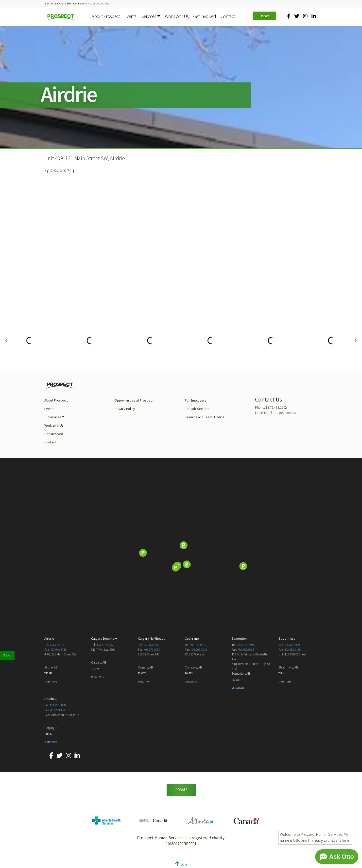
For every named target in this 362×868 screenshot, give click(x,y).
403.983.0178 (293, 650)
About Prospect (106, 16)
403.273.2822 (151, 645)
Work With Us (177, 16)
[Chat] (337, 857)
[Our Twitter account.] (297, 16)
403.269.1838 (58, 705)
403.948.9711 (58, 645)
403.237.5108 (104, 645)
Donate (265, 16)
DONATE (181, 790)
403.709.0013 (199, 650)
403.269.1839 (58, 710)
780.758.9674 (246, 650)
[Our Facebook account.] (289, 16)
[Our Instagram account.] (305, 16)
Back (7, 656)
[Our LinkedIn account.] (314, 16)
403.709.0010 (198, 645)
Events (130, 16)
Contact (228, 16)
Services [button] (149, 16)
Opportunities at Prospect (134, 400)
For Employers (196, 400)
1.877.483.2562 (246, 645)
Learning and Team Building (205, 417)
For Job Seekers (197, 409)
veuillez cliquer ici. (99, 4)
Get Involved (205, 16)
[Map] (181, 553)
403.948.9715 (58, 650)
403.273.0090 (152, 650)
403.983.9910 (292, 645)
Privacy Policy (125, 409)
